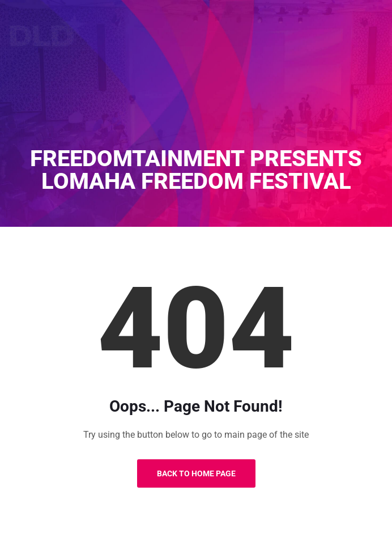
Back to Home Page (196, 473)
